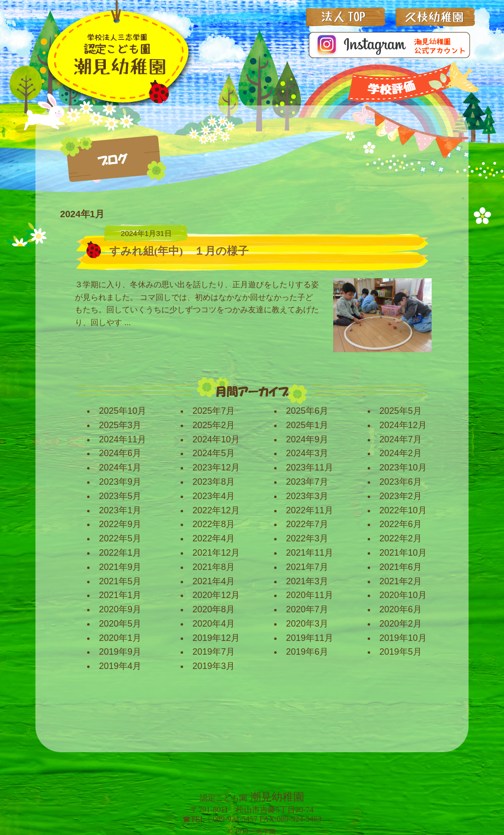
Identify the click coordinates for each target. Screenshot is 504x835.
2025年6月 (307, 411)
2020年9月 (120, 609)
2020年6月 (401, 609)
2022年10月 (403, 510)
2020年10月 (403, 595)
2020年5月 (120, 624)
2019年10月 (403, 638)
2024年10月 (216, 439)
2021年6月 (401, 567)
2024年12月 (403, 425)
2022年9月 (120, 524)
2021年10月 (403, 553)
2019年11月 (310, 638)
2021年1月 (120, 595)
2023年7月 (307, 482)
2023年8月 (214, 482)
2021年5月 (120, 581)
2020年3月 (307, 624)
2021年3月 (307, 581)
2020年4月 (214, 624)
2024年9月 (307, 439)
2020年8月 (214, 609)
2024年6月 (120, 453)
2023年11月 (310, 468)
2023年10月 (403, 468)
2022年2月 (401, 538)
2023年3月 (307, 496)
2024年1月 (120, 468)
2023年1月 (120, 510)
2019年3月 (214, 666)
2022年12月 (216, 510)
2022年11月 (310, 510)
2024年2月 (401, 453)
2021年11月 (310, 553)
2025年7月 (214, 411)
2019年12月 (216, 638)
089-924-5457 (235, 819)
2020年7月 (307, 609)
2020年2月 (401, 624)
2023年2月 (401, 496)
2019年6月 (307, 652)
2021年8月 (214, 567)
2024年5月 (214, 453)
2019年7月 (214, 652)
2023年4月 (214, 496)
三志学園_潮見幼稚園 (116, 56)
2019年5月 (401, 652)
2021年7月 (307, 567)
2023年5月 (120, 496)
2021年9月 (120, 567)
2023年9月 (120, 482)
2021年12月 (216, 553)
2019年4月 (120, 666)
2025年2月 (214, 425)
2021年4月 (214, 581)
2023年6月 (401, 482)
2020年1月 (120, 638)
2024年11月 (123, 439)
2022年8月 (214, 524)
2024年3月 (307, 453)
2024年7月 (401, 439)
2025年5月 (401, 411)
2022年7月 (307, 524)
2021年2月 (401, 581)
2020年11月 (310, 595)
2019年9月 (120, 652)
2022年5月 (120, 538)
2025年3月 (120, 425)
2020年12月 (216, 595)
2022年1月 (120, 553)
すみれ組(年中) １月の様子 (179, 251)
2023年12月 (216, 468)
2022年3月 (307, 538)
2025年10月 (123, 411)
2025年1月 (307, 425)
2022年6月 (401, 524)
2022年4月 (214, 538)
